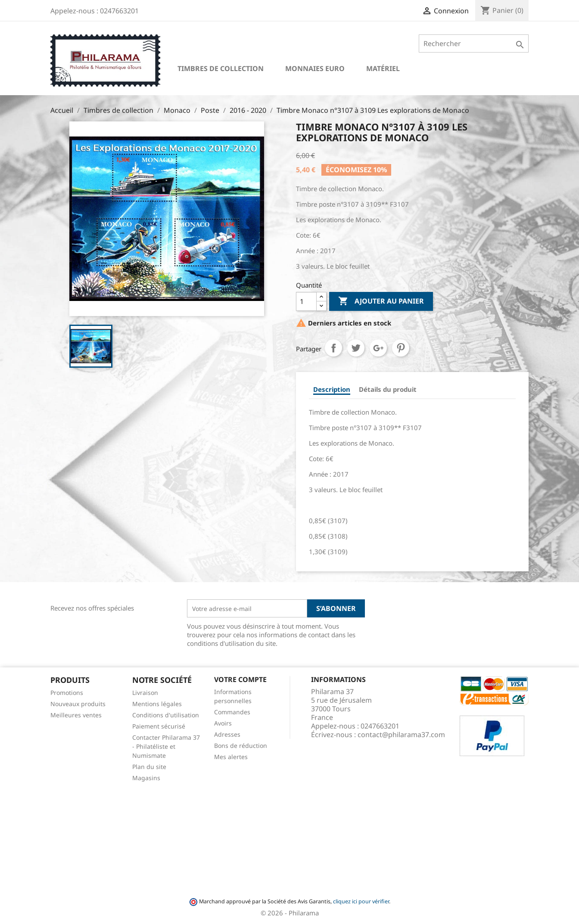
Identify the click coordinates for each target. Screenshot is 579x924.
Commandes (232, 712)
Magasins (146, 778)
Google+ (378, 348)
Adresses (227, 734)
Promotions (67, 693)
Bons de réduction (241, 746)
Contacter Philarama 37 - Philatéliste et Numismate (166, 746)
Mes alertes (231, 757)
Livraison (145, 693)
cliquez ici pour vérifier (361, 901)
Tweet (356, 348)
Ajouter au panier (381, 301)
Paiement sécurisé (159, 726)
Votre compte (240, 679)
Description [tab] (332, 389)
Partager (333, 348)
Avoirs (223, 723)
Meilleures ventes (76, 715)
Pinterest (401, 348)
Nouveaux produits (78, 704)
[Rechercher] (474, 43)
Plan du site (149, 767)
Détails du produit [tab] (388, 389)
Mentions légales (157, 704)
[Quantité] (306, 301)
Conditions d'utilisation (166, 715)
